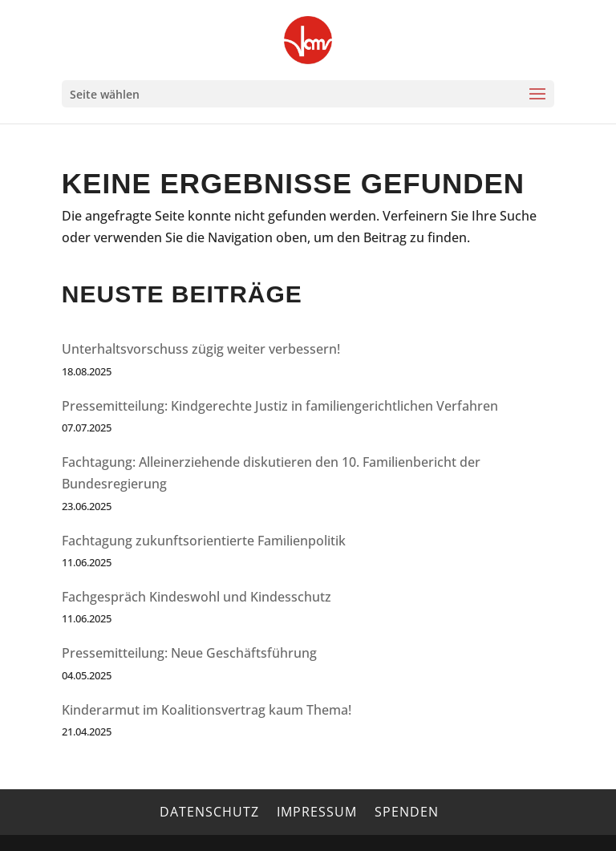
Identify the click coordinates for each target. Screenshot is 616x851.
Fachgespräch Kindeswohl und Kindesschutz (197, 597)
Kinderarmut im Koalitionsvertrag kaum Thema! (207, 710)
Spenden (407, 812)
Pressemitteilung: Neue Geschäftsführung (189, 653)
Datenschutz (209, 812)
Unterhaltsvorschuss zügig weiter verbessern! (201, 349)
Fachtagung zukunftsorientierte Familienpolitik (204, 541)
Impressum (317, 812)
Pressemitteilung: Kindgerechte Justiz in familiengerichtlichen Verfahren (280, 406)
